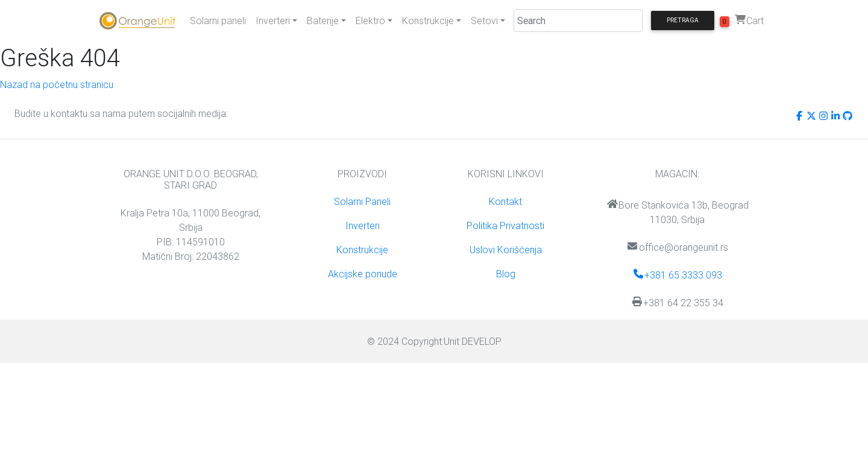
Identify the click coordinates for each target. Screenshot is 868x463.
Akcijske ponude (363, 274)
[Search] (578, 20)
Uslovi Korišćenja (506, 250)
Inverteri (363, 225)
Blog (506, 274)
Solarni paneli (218, 20)
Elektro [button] (370, 20)
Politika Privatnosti (505, 225)
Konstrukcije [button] (428, 20)
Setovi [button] (484, 20)
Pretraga (683, 20)
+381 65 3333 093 (677, 275)
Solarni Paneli (362, 201)
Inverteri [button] (273, 20)
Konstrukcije (362, 250)
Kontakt (505, 201)
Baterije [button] (323, 20)
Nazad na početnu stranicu (57, 84)
